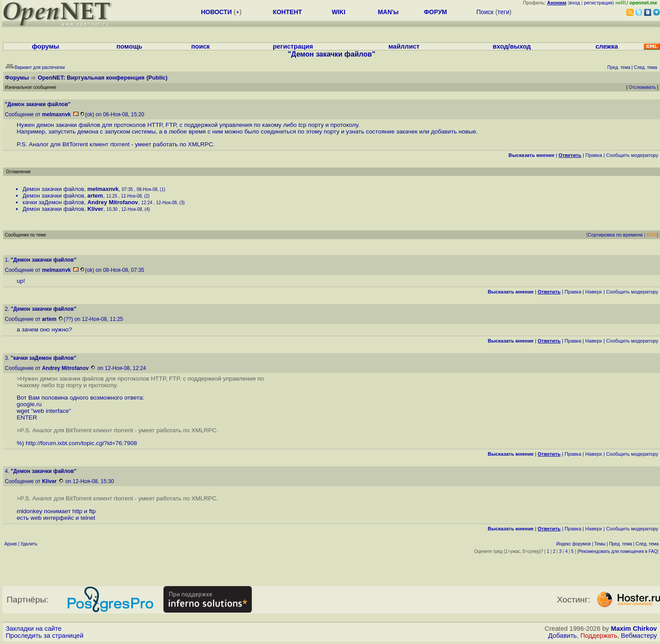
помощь (129, 46)
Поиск (485, 12)
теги (503, 12)
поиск (201, 46)
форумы (46, 46)
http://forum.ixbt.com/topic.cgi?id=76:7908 (81, 443)
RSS (652, 235)
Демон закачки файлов (53, 189)
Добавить (563, 636)
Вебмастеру (639, 636)
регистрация (598, 3)
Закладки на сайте (34, 629)
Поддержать (599, 636)
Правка (594, 155)
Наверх (594, 292)
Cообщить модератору (632, 155)
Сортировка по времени (615, 235)
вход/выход (512, 46)
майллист (404, 46)
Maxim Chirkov (634, 629)
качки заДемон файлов (53, 202)
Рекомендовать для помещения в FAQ (618, 551)
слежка (607, 46)
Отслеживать (642, 87)
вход (575, 3)
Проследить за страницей (45, 636)
